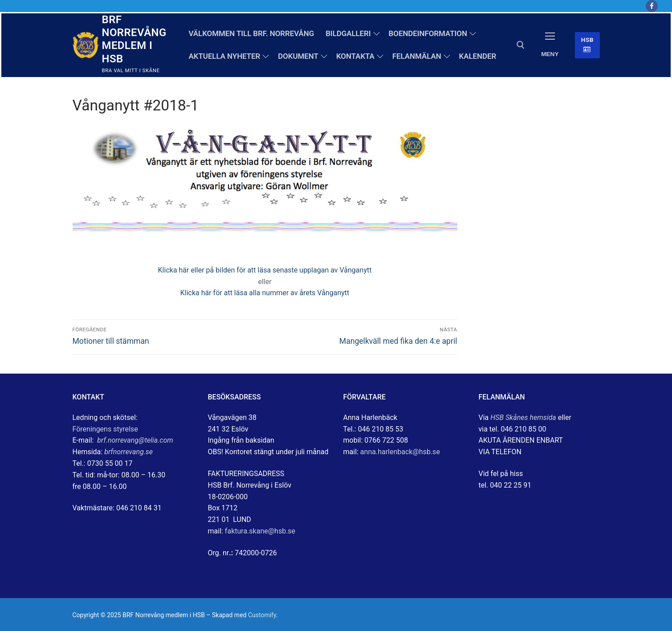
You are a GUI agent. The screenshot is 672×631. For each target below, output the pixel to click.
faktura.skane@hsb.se (260, 531)
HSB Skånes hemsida (523, 417)
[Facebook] (652, 6)
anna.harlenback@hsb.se (400, 452)
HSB (587, 45)
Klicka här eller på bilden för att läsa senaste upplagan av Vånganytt (265, 270)
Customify (262, 615)
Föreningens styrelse (105, 429)
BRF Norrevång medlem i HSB (134, 39)
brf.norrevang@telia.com (135, 440)
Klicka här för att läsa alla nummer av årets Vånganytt (265, 293)
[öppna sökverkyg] (521, 45)
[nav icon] (550, 45)
